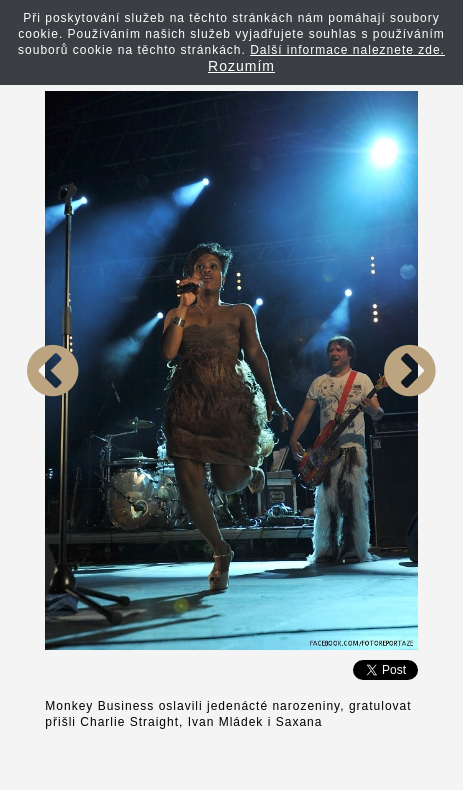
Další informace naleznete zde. (347, 50)
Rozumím (241, 66)
